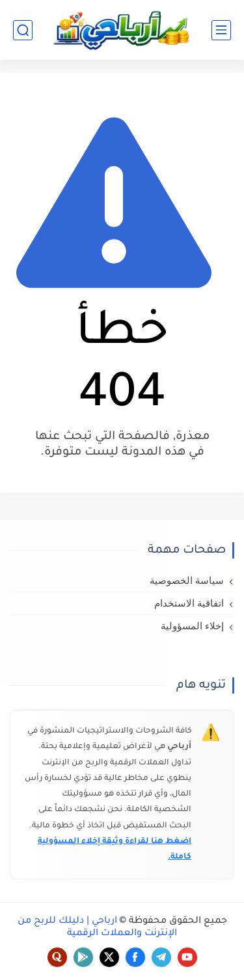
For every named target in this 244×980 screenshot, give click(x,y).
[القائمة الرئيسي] (221, 30)
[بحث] (23, 30)
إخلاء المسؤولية (192, 626)
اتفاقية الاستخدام (189, 603)
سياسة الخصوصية (187, 581)
